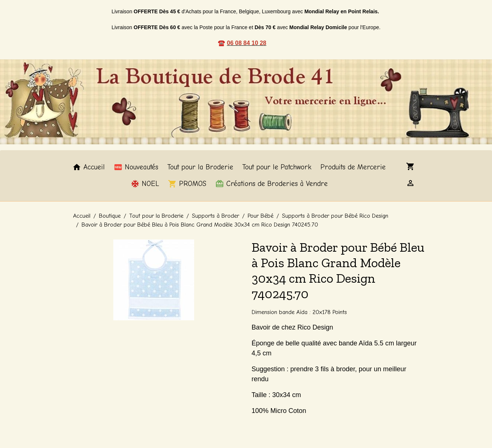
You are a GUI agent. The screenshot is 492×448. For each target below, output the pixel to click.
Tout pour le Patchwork (277, 167)
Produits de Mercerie (353, 167)
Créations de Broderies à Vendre (271, 184)
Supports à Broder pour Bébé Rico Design (335, 216)
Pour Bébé (261, 216)
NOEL (145, 184)
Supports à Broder (216, 216)
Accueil (89, 167)
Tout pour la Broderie (200, 167)
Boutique (110, 216)
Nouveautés (136, 167)
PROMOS (187, 184)
